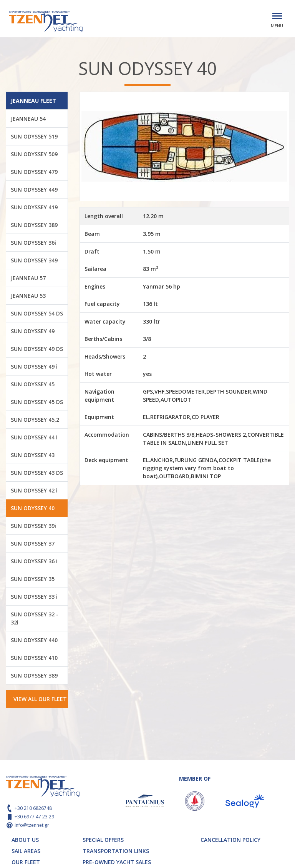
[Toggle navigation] (277, 16)
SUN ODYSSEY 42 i (34, 490)
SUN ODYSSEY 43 (33, 455)
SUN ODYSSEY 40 (33, 508)
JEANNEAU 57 (28, 278)
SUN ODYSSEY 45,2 (35, 420)
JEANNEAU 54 (28, 119)
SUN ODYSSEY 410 (34, 658)
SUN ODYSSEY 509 (34, 154)
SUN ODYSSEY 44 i (34, 437)
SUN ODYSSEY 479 (34, 172)
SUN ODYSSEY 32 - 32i (35, 618)
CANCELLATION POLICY (230, 840)
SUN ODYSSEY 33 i (34, 597)
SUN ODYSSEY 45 (33, 384)
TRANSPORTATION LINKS (116, 851)
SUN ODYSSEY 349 (34, 260)
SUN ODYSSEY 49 (33, 331)
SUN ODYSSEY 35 (33, 579)
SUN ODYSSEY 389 (34, 225)
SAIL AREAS (26, 851)
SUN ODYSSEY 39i (33, 526)
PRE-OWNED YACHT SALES (117, 862)
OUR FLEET (26, 862)
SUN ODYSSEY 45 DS (37, 402)
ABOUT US (25, 840)
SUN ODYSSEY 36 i (34, 561)
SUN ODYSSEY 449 (34, 189)
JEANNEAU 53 (28, 296)
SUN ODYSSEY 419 (34, 207)
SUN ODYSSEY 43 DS (37, 473)
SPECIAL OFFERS (103, 840)
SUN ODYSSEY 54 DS (37, 313)
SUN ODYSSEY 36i (33, 243)
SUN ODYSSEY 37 (33, 543)
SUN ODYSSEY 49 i (34, 366)
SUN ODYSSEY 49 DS (37, 349)
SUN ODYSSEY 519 (34, 136)
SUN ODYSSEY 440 (34, 640)
